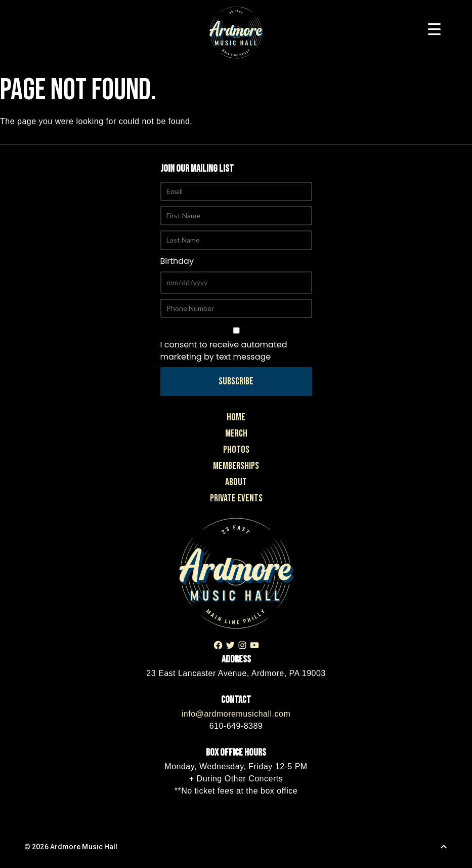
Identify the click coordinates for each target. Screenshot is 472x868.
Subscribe (236, 381)
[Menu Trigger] (434, 29)
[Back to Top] (444, 847)
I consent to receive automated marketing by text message (236, 345)
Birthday (177, 261)
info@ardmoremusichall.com (236, 714)
